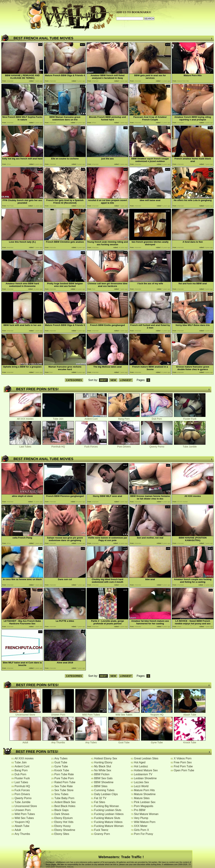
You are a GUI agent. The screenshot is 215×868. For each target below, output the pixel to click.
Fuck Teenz (101, 830)
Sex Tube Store (64, 790)
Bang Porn (124, 418)
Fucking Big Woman (107, 806)
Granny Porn (102, 834)
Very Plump (141, 818)
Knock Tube (190, 741)
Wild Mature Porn (145, 822)
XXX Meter (141, 826)
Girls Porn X (141, 830)
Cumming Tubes (104, 790)
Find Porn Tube (183, 766)
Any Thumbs (58, 741)
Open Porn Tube (184, 770)
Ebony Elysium (64, 818)
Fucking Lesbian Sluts (108, 810)
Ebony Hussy (62, 826)
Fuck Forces (91, 445)
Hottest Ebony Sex (106, 758)
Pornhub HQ (58, 445)
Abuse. (71, 867)
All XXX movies (25, 418)
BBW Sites (101, 786)
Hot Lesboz (141, 766)
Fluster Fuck (190, 418)
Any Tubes (91, 741)
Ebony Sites (62, 834)
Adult (25, 741)
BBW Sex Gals (103, 778)
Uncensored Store (25, 714)
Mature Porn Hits (144, 790)
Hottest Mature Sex (146, 770)
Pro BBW (140, 810)
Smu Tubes (61, 794)
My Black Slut (103, 766)
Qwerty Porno (157, 445)
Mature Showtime (145, 794)
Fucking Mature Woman (109, 826)
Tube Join (58, 418)
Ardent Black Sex (65, 802)
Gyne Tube (157, 741)
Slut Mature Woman (146, 814)
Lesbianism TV (143, 774)
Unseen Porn (58, 714)
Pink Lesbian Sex (145, 802)
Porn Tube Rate (64, 774)
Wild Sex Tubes (124, 714)
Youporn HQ (157, 714)
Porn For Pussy (144, 834)
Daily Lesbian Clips (106, 794)
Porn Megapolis (144, 806)
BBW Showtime (104, 782)
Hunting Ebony (103, 762)
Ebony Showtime (65, 830)
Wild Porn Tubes (91, 714)
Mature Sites (142, 798)
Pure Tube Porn (64, 778)
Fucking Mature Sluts (107, 818)
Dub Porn (157, 418)
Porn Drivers (124, 445)
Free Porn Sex (183, 762)
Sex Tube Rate (64, 786)
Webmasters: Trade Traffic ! (121, 857)
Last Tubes (25, 445)
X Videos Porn (183, 758)
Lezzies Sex (141, 782)
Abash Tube (190, 714)
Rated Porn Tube (65, 782)
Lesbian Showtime (145, 778)
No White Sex (103, 770)
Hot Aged (140, 762)
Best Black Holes (65, 806)
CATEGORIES (74, 380)
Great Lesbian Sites (146, 758)
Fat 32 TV (100, 798)
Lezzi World (141, 786)
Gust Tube (124, 741)
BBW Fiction (102, 774)
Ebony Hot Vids (64, 822)
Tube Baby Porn (64, 798)
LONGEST (126, 380)
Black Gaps (61, 810)
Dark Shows (62, 814)
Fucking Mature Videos (108, 822)
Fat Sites (100, 802)
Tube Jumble (190, 445)
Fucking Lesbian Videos (109, 814)
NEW (113, 380)
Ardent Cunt (91, 418)
